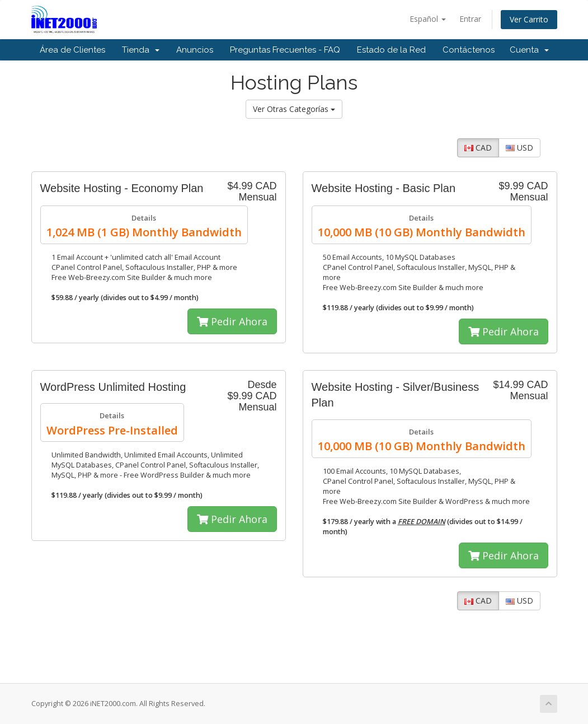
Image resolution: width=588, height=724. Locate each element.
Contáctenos (469, 50)
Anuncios (195, 50)
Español (428, 19)
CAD (478, 148)
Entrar (470, 19)
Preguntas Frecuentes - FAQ (285, 50)
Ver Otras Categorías (294, 109)
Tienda (141, 50)
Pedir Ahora (232, 321)
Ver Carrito (529, 19)
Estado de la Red (391, 50)
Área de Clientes (72, 50)
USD (519, 148)
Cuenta (529, 50)
